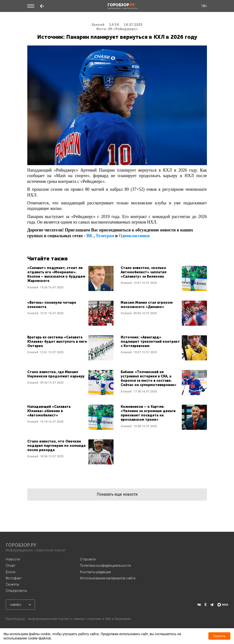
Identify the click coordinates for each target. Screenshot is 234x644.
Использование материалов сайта (108, 578)
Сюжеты (12, 584)
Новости (13, 559)
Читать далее (70, 278)
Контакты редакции (95, 572)
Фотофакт (14, 578)
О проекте (88, 559)
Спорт (11, 566)
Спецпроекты (16, 591)
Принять (219, 636)
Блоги (11, 572)
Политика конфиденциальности (105, 566)
